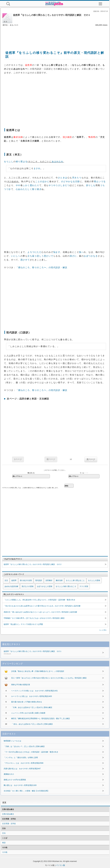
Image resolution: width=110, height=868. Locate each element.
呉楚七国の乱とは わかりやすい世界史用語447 (22, 769)
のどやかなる (68, 182)
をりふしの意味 (94, 580)
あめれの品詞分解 (11, 586)
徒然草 (14, 580)
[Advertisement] (55, 35)
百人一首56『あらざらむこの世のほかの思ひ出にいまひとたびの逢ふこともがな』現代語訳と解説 (49, 678)
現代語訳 (39, 580)
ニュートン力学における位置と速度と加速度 (28, 713)
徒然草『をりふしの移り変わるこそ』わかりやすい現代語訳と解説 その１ (50, 653)
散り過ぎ (37, 189)
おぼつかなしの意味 (45, 586)
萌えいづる (100, 182)
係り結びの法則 (26, 580)
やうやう (53, 185)
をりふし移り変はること (75, 580)
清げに (73, 256)
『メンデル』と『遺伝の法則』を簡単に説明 (21, 758)
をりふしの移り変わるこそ (66, 586)
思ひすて (25, 260)
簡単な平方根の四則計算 (21, 685)
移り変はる (22, 162)
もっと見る (103, 630)
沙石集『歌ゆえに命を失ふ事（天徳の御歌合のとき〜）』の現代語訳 (38, 671)
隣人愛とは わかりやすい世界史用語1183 (20, 785)
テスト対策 (84, 586)
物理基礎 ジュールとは (12, 741)
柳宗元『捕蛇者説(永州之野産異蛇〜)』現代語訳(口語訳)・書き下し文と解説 (41, 719)
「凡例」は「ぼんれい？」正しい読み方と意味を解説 (24, 746)
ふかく (26, 185)
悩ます (57, 252)
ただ (39, 252)
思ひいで (49, 256)
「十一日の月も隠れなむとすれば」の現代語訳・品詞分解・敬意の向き (31, 752)
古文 (6, 580)
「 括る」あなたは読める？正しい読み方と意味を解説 (32, 724)
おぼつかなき (91, 256)
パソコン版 (60, 865)
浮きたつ (77, 178)
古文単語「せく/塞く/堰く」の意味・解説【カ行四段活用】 (26, 791)
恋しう (40, 256)
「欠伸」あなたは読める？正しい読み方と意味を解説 (32, 707)
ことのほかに (42, 182)
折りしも (91, 185)
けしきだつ (64, 185)
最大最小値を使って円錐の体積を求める (27, 702)
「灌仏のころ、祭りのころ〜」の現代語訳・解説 (42, 268)
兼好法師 (59, 580)
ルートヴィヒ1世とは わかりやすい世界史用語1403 (31, 696)
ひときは (63, 178)
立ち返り (32, 256)
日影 (78, 182)
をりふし (9, 162)
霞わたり (35, 185)
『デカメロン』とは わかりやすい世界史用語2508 (24, 763)
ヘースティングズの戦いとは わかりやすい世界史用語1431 (34, 691)
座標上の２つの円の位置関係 (15, 780)
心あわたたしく (24, 189)
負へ (81, 252)
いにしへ (16, 256)
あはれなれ (58, 162)
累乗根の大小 (9, 774)
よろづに (32, 252)
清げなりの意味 (28, 586)
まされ (37, 168)
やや (18, 185)
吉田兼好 (49, 580)
